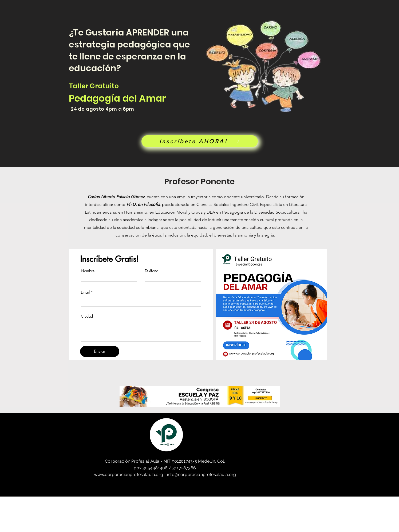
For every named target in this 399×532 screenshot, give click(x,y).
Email (85, 292)
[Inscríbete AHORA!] (200, 141)
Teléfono (152, 271)
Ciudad (87, 316)
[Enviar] (100, 351)
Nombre (88, 271)
